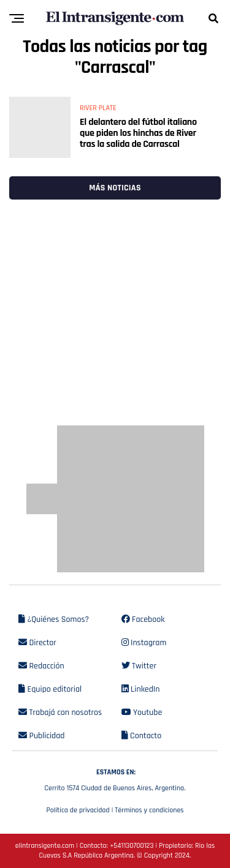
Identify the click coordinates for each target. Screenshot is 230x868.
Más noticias (115, 188)
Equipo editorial (50, 689)
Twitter (139, 666)
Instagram (144, 643)
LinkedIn (141, 689)
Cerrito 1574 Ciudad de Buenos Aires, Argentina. (115, 779)
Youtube (142, 713)
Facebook (143, 619)
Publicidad (41, 736)
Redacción (41, 666)
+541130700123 (132, 846)
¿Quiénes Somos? (54, 619)
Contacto (142, 736)
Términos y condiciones (149, 810)
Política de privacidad (78, 810)
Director (37, 643)
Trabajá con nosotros (60, 713)
